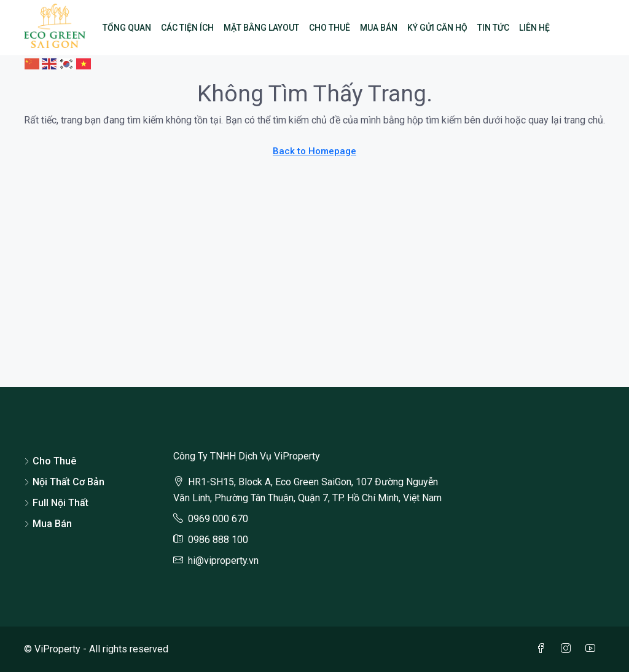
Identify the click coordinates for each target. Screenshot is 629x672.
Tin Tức (493, 28)
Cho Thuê (330, 28)
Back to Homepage (314, 151)
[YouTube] (593, 649)
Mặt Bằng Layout (261, 28)
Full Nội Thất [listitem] (56, 503)
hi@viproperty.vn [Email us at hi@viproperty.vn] (223, 561)
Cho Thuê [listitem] (50, 461)
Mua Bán (379, 28)
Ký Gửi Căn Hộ (437, 28)
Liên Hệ (534, 28)
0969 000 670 (218, 519)
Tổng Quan (127, 28)
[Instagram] (568, 649)
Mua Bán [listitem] (48, 524)
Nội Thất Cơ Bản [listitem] (64, 482)
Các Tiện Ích (187, 28)
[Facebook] (544, 649)
